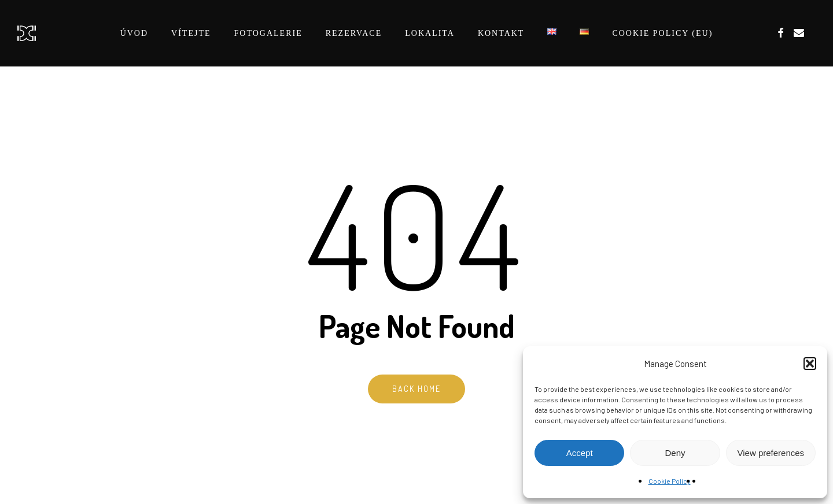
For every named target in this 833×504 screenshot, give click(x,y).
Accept (580, 453)
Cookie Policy (670, 481)
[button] (810, 364)
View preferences (771, 453)
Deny (675, 453)
